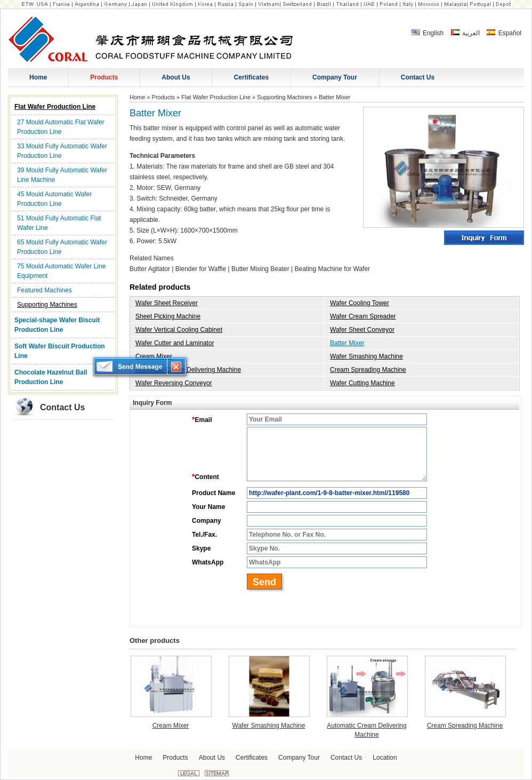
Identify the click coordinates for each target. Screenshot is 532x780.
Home (137, 97)
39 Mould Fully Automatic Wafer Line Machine (62, 175)
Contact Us (62, 407)
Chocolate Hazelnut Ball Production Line (51, 377)
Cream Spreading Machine (368, 370)
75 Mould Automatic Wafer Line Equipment (61, 271)
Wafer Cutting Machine (362, 383)
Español (504, 33)
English (428, 33)
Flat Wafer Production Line (55, 107)
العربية (465, 33)
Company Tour (299, 758)
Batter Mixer (347, 343)
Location (385, 758)
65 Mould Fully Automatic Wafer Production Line (62, 247)
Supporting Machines (47, 305)
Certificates (252, 758)
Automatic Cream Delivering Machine (188, 370)
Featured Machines (45, 290)
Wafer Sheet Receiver (167, 303)
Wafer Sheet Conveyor (362, 330)
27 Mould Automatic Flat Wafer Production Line (61, 127)
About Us (212, 758)
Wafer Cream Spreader (363, 316)
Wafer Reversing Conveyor (174, 383)
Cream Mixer (154, 356)
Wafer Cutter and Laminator (175, 343)
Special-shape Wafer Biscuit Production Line (57, 325)
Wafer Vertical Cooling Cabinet (179, 330)
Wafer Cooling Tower (360, 303)
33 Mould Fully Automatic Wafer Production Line (62, 151)
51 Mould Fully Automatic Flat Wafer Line (59, 223)
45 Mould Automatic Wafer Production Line (54, 199)
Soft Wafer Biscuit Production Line (60, 351)
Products (163, 97)
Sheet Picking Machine (168, 316)
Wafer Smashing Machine (366, 356)
